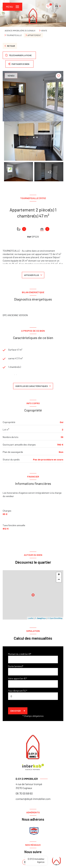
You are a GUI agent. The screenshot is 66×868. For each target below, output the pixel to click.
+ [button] (59, 575)
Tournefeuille (14, 35)
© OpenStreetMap (55, 618)
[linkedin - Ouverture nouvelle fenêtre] (33, 862)
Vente (44, 30)
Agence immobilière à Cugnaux (20, 30)
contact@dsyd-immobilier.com (33, 799)
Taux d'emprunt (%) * (18, 691)
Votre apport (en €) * (18, 678)
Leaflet (31, 618)
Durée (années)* (16, 666)
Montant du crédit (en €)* (20, 654)
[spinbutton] (33, 696)
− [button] (59, 580)
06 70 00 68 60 (24, 793)
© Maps (41, 618)
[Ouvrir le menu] (12, 7)
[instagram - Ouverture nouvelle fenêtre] (41, 862)
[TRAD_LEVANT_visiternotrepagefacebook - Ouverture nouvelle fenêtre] (25, 862)
